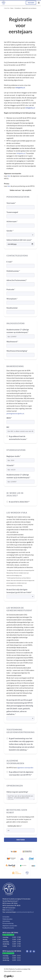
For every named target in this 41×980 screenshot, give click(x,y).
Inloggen (31, 3)
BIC (8, 427)
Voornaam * (11, 203)
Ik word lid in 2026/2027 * (19, 502)
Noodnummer (12, 308)
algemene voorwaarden (25, 768)
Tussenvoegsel (12, 212)
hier (9, 176)
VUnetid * (10, 465)
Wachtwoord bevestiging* (17, 351)
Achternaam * (12, 221)
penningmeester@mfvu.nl (15, 413)
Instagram (27, 951)
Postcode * (11, 289)
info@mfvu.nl (21, 153)
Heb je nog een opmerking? (17, 792)
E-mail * (10, 262)
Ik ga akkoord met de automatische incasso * (18, 438)
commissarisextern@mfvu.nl (25, 912)
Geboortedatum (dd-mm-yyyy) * (19, 240)
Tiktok (31, 951)
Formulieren (18, 8)
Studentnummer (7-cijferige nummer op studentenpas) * (18, 331)
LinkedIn (34, 951)
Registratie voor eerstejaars (29, 8)
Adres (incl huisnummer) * (17, 280)
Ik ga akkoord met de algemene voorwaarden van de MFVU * (21, 773)
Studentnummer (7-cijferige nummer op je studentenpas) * (18, 476)
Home (12, 8)
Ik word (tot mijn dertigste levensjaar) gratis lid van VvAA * (19, 591)
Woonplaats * (12, 299)
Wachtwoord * (12, 342)
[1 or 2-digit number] (20, 830)
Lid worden (6, 917)
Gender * (10, 231)
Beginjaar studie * (14, 456)
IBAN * (9, 418)
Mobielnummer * (13, 271)
